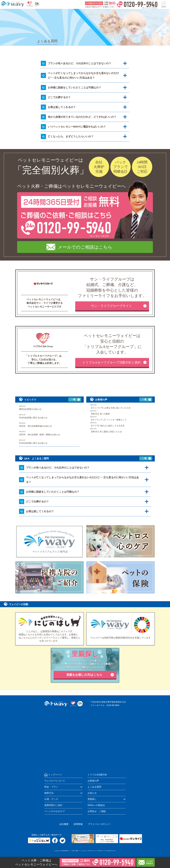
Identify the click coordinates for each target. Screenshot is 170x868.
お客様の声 (93, 781)
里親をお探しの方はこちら (84, 675)
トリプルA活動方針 (97, 775)
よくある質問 (94, 787)
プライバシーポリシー (99, 824)
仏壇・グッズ (51, 799)
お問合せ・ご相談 (97, 811)
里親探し (92, 799)
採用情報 (78, 824)
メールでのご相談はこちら (85, 247)
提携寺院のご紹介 (54, 805)
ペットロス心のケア (55, 811)
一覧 (73, 399)
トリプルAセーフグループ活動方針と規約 (111, 362)
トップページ (55, 775)
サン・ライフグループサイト (112, 306)
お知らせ (92, 793)
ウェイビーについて (55, 781)
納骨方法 (49, 793)
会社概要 (64, 824)
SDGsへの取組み (96, 805)
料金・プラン (51, 787)
